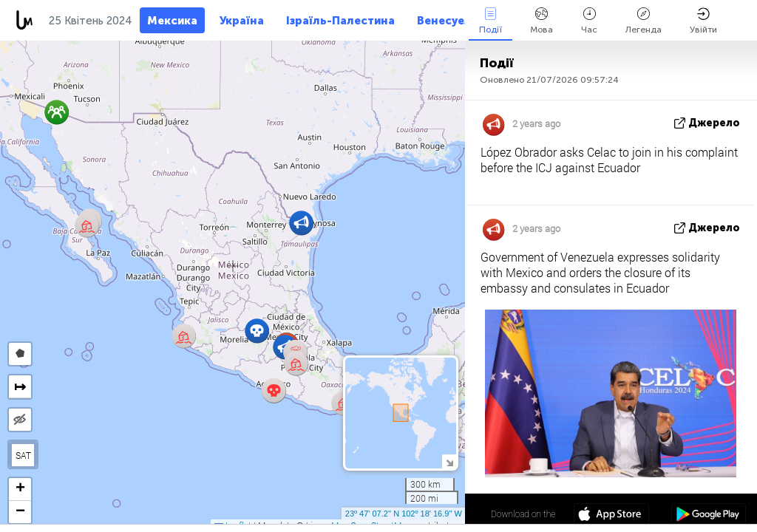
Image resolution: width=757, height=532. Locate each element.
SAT (23, 455)
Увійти (703, 21)
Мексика (172, 21)
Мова (542, 21)
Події (490, 21)
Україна (242, 21)
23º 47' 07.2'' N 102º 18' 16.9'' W (404, 514)
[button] (274, 391)
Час (589, 21)
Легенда (644, 21)
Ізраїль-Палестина (340, 21)
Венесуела (448, 21)
